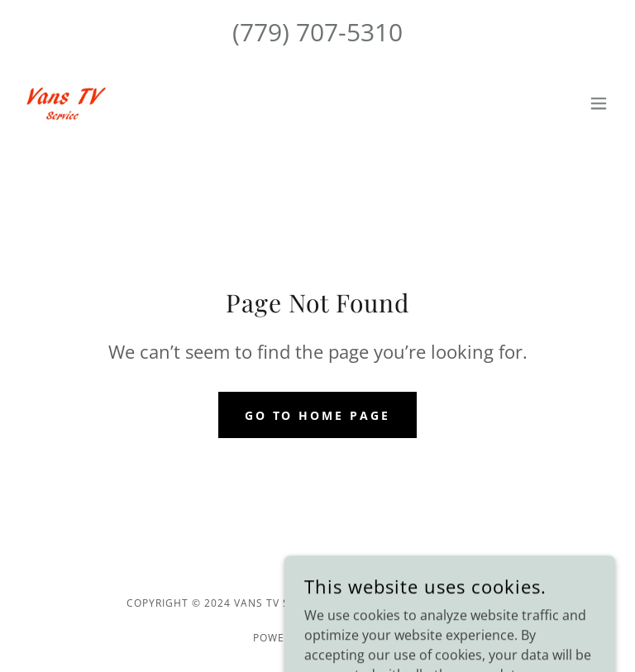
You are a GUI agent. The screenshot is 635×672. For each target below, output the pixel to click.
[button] (599, 103)
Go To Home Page (318, 415)
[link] (64, 103)
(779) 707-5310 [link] (317, 32)
